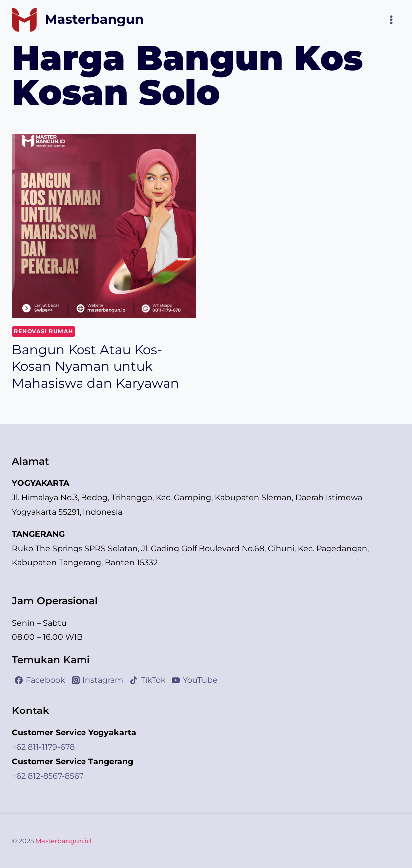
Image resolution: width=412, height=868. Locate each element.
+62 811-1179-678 (43, 747)
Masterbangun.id (63, 841)
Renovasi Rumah (43, 331)
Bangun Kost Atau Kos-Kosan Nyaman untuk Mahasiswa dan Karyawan (96, 367)
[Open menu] (391, 20)
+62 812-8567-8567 (48, 776)
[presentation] (104, 226)
